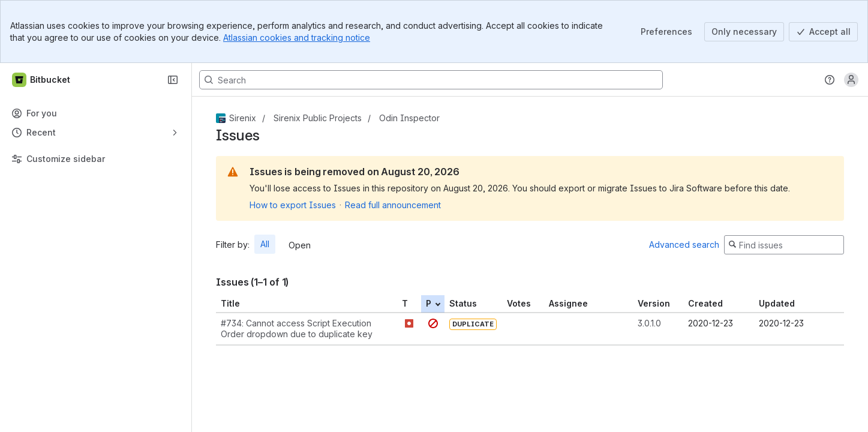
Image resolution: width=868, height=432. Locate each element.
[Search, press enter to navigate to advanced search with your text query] (431, 80)
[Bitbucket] (42, 80)
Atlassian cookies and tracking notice (297, 37)
